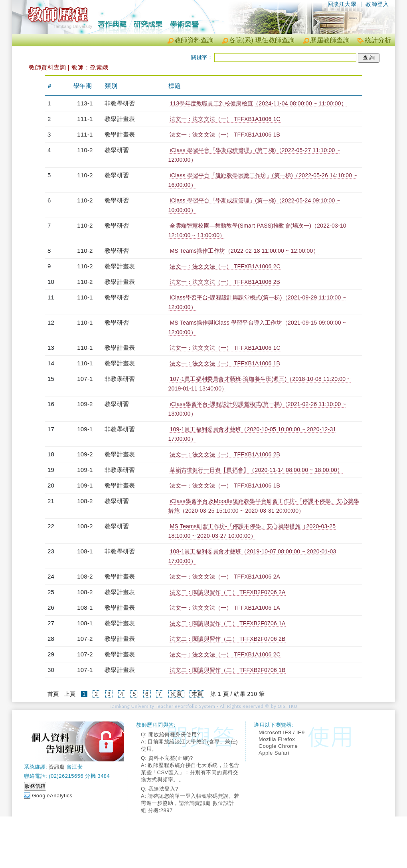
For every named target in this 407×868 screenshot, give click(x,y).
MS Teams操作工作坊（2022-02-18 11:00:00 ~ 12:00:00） (244, 251)
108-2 (85, 501)
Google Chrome (278, 746)
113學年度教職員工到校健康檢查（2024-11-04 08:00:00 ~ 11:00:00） (258, 103)
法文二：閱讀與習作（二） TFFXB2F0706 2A (227, 592)
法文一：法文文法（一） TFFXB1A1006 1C (225, 119)
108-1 (85, 551)
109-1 (85, 429)
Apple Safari (274, 753)
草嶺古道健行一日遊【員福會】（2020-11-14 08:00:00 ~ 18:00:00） (256, 470)
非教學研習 (120, 103)
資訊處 (57, 767)
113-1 (85, 103)
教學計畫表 (120, 119)
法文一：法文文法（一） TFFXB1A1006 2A (225, 577)
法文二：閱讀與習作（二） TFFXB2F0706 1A (227, 623)
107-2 (85, 639)
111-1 (85, 119)
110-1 (85, 297)
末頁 (197, 694)
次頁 (176, 694)
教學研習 (117, 150)
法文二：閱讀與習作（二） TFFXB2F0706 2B (227, 639)
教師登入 (377, 4)
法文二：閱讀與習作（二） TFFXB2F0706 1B (227, 670)
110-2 (85, 150)
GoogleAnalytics (52, 796)
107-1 (85, 379)
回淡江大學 (342, 4)
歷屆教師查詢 (330, 40)
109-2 (85, 404)
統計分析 (378, 40)
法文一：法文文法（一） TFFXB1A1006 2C (225, 266)
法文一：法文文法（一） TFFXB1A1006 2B (225, 282)
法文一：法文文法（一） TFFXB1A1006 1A (225, 608)
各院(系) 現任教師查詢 (262, 40)
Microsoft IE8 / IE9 (282, 732)
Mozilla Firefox (277, 739)
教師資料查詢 (194, 40)
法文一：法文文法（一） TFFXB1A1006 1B (225, 135)
